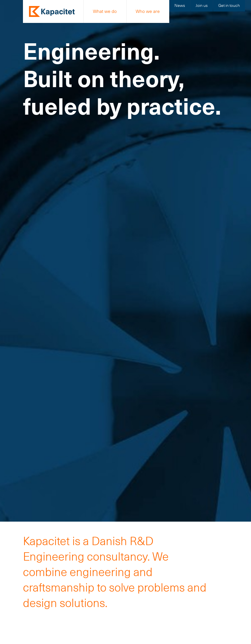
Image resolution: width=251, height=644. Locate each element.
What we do (105, 11)
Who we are (148, 11)
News (180, 5)
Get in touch (229, 5)
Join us (202, 5)
